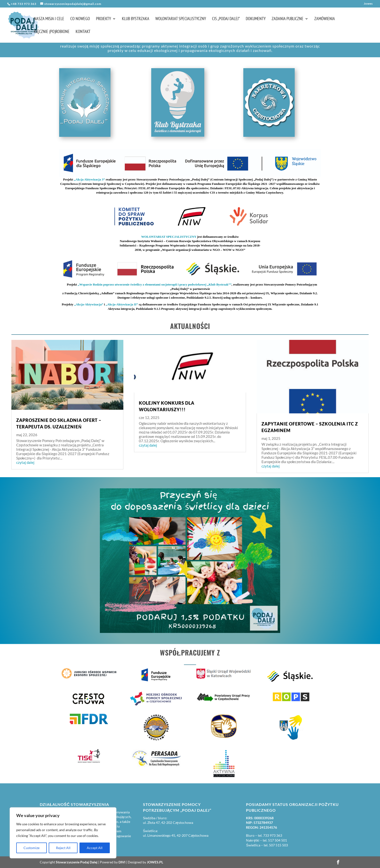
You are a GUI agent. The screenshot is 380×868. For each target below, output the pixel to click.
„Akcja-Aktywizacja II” (122, 304)
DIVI (122, 862)
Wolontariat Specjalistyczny (181, 19)
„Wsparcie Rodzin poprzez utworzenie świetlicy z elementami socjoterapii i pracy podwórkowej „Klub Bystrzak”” (155, 284)
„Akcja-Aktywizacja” (89, 304)
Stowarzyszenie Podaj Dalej (77, 862)
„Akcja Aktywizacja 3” (89, 179)
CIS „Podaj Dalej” (226, 19)
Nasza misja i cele (49, 19)
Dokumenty (256, 19)
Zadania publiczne (288, 19)
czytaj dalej (25, 462)
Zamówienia (325, 19)
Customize (32, 848)
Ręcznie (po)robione (52, 32)
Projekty (103, 19)
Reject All (63, 848)
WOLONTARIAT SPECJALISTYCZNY (169, 237)
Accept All (95, 848)
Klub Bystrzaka (136, 19)
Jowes (368, 4)
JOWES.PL (155, 862)
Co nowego (80, 19)
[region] (63, 833)
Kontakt (83, 32)
